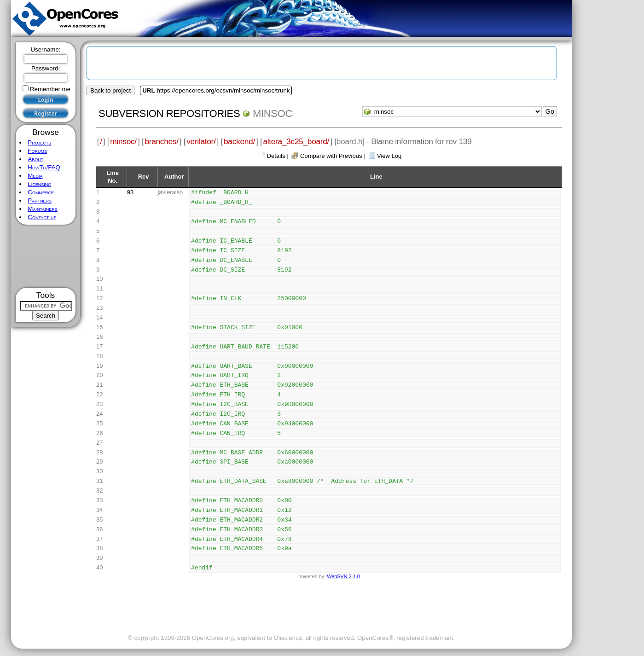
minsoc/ (123, 141)
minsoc (273, 113)
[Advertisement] (46, 256)
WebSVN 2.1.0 (343, 576)
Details (276, 156)
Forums (37, 151)
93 (130, 192)
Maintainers (42, 209)
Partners (40, 200)
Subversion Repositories (169, 113)
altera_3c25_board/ (296, 141)
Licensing (39, 184)
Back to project (110, 90)
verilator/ (201, 141)
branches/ (161, 141)
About (35, 159)
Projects (39, 142)
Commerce (41, 192)
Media (35, 176)
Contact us (42, 217)
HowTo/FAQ (44, 167)
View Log (389, 156)
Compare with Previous (331, 156)
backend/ (239, 141)
